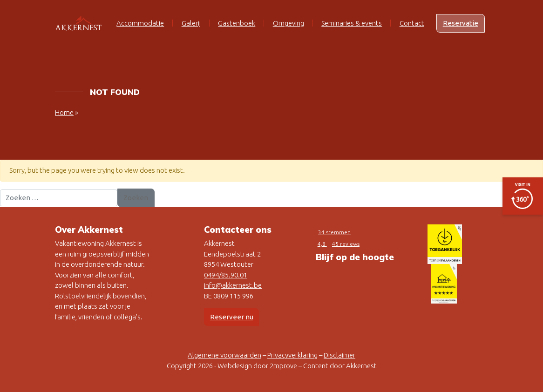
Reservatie (461, 23)
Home (64, 112)
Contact (412, 23)
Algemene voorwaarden (224, 355)
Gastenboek (237, 23)
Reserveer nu (232, 317)
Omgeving (288, 23)
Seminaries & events (352, 23)
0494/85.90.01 (226, 275)
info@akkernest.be (233, 285)
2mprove (283, 366)
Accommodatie (140, 23)
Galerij (191, 23)
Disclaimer (339, 355)
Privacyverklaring (292, 355)
